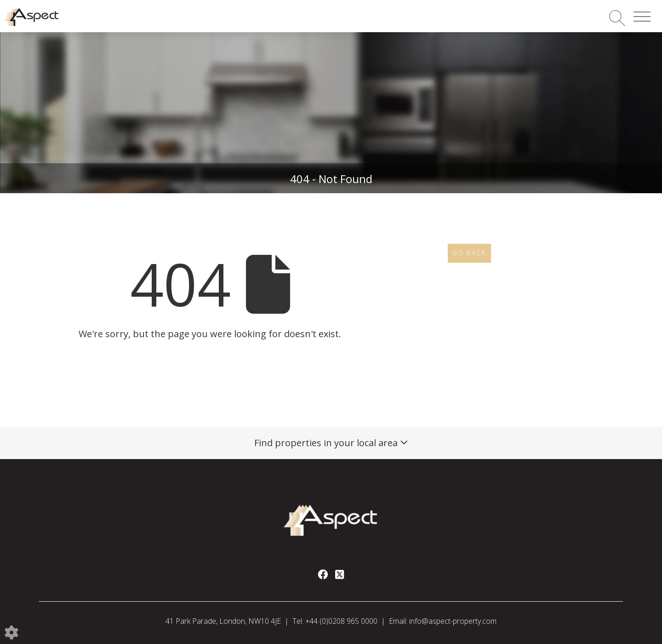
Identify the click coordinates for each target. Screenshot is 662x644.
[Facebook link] (322, 574)
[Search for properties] (617, 18)
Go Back (469, 253)
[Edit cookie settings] (11, 632)
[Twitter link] (340, 574)
